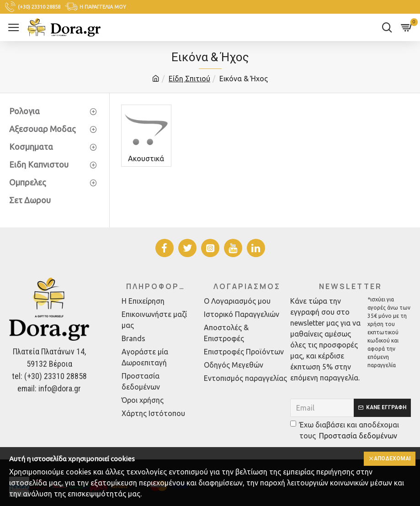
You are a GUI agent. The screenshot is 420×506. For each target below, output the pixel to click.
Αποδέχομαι (391, 459)
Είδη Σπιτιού (189, 79)
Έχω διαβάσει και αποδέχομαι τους (345, 431)
